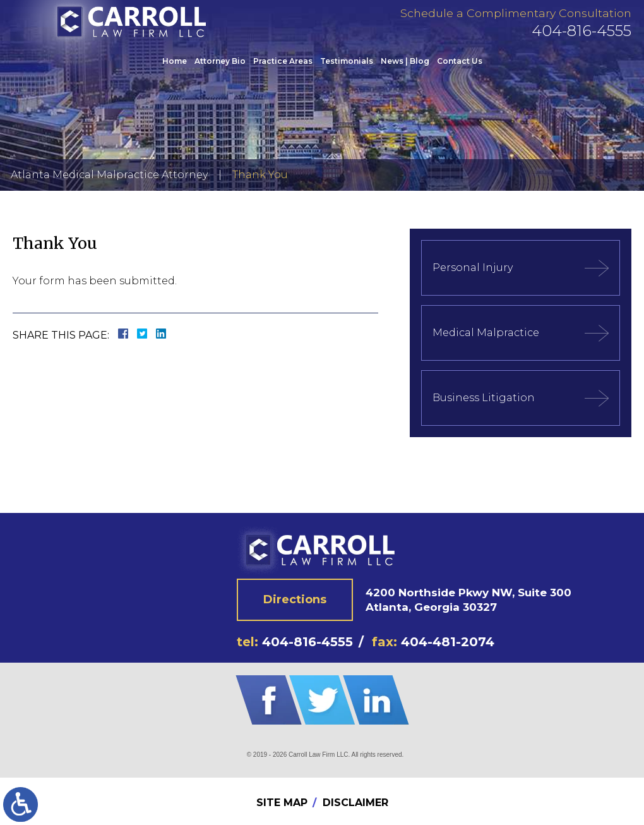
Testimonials (347, 71)
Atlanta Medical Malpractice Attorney (109, 175)
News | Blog (405, 71)
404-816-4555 (581, 40)
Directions (295, 599)
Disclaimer (355, 803)
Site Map (282, 803)
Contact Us (460, 71)
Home (175, 71)
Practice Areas (283, 71)
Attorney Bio (220, 71)
